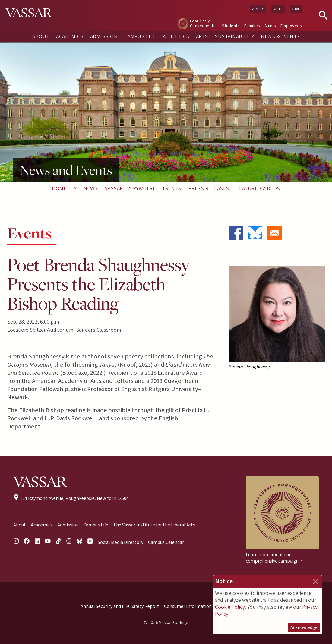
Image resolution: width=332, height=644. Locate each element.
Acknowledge (304, 627)
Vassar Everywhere (130, 189)
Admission (104, 37)
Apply (258, 9)
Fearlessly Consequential (204, 23)
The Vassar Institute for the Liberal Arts (154, 525)
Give (296, 9)
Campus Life (140, 37)
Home (59, 189)
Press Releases (209, 189)
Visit (278, 9)
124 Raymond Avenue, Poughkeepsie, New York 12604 (71, 498)
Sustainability (234, 37)
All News (86, 189)
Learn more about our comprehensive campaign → (274, 558)
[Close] (316, 582)
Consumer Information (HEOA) (196, 606)
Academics (70, 37)
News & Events (280, 37)
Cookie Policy (230, 607)
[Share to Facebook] (236, 233)
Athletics (176, 37)
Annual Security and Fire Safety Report (120, 606)
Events (172, 189)
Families (252, 26)
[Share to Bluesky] (255, 233)
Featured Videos (258, 189)
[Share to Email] (274, 233)
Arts (202, 37)
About (41, 37)
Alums (270, 26)
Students (231, 26)
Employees (291, 26)
